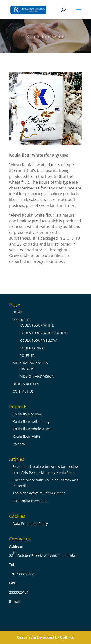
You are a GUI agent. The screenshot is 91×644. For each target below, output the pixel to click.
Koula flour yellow (27, 414)
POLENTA (27, 355)
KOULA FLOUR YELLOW (38, 340)
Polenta (19, 444)
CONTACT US (23, 391)
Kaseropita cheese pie (31, 501)
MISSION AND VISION (37, 376)
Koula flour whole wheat (32, 429)
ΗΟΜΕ (18, 312)
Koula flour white (26, 436)
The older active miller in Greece (39, 493)
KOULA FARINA (32, 348)
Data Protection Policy (30, 524)
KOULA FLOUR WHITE (37, 325)
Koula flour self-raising (31, 421)
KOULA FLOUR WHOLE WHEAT (44, 333)
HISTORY (27, 369)
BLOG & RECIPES (26, 384)
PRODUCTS (21, 320)
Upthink (67, 637)
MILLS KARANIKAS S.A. (31, 363)
